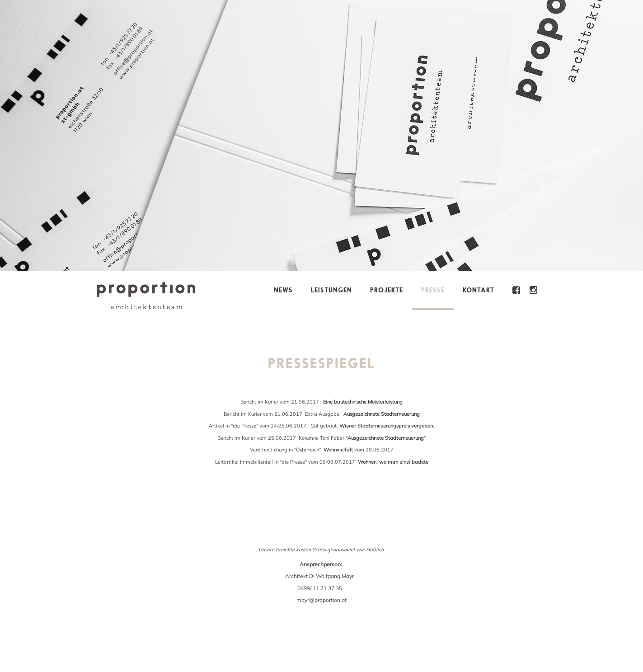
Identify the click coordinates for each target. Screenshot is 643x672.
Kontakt (479, 290)
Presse (433, 290)
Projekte (387, 290)
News (283, 290)
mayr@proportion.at (321, 600)
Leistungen (331, 290)
